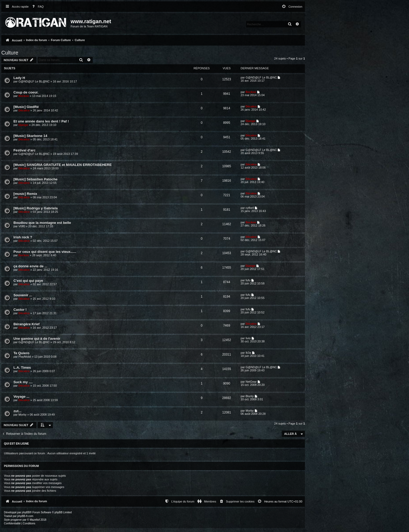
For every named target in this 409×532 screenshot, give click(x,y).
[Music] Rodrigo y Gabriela (36, 208)
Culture (10, 53)
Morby (23, 415)
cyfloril (250, 208)
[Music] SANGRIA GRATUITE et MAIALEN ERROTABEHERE (63, 165)
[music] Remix (25, 194)
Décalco (24, 110)
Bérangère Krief (26, 324)
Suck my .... (23, 382)
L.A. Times (22, 368)
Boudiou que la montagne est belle (42, 223)
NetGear (251, 382)
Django (23, 125)
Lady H (19, 78)
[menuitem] (37, 7)
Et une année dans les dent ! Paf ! (41, 121)
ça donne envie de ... (30, 266)
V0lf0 (22, 226)
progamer (16, 520)
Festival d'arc (25, 150)
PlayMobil (25, 357)
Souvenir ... (23, 295)
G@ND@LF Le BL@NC (34, 81)
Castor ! (20, 310)
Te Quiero (21, 353)
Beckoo (24, 96)
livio (248, 338)
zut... (17, 411)
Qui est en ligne (16, 444)
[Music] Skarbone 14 (30, 136)
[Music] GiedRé (26, 107)
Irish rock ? (23, 237)
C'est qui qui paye (28, 281)
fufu (248, 280)
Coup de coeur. (26, 92)
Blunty (250, 396)
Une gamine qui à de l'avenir (37, 339)
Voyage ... (21, 396)
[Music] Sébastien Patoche (35, 179)
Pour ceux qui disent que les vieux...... (45, 252)
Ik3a (248, 353)
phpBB (26, 512)
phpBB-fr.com (25, 516)
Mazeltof (35, 520)
